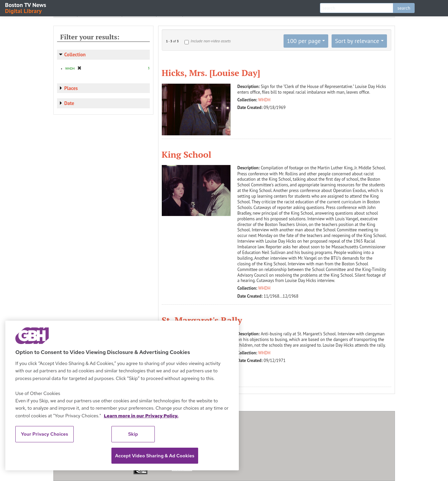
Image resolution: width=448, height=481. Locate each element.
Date (69, 103)
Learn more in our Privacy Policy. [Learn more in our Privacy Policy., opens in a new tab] (141, 416)
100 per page (304, 41)
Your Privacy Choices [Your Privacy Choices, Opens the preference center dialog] (45, 434)
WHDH (264, 100)
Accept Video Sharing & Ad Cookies (155, 456)
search (404, 8)
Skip (133, 434)
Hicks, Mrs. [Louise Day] (211, 73)
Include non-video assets (210, 41)
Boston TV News (26, 7)
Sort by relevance (357, 41)
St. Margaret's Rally (202, 320)
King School (187, 154)
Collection (75, 54)
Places (71, 88)
